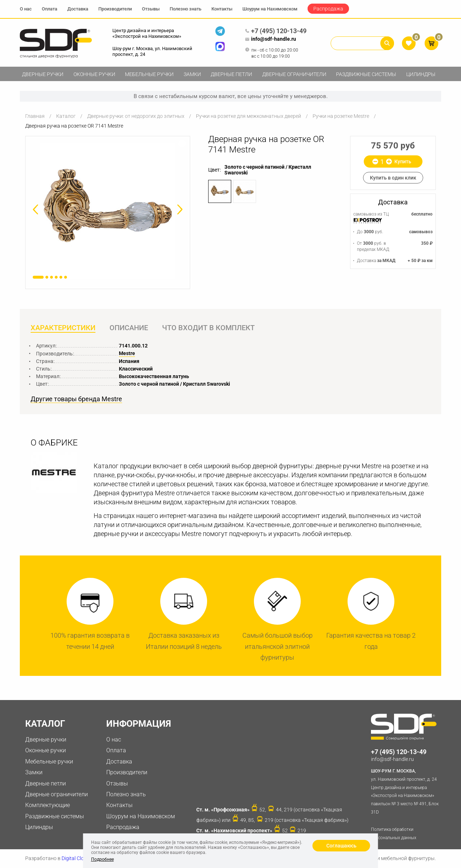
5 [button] (61, 277)
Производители (115, 9)
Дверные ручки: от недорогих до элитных (136, 116)
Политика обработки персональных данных (394, 834)
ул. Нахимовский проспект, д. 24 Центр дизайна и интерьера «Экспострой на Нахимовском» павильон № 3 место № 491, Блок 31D (406, 791)
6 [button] (66, 277)
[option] (108, 211)
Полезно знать (185, 9)
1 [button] (38, 277)
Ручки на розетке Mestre (341, 116)
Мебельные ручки (149, 74)
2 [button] (47, 277)
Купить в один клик (393, 178)
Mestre (127, 353)
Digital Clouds (77, 858)
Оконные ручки (94, 74)
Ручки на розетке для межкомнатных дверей (249, 116)
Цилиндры (421, 74)
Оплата (50, 9)
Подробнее (102, 859)
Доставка (78, 9)
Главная (35, 116)
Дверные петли (231, 74)
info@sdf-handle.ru (270, 39)
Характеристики (63, 328)
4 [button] (56, 277)
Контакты (222, 9)
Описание (129, 328)
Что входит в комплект (208, 328)
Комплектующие (48, 805)
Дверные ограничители (294, 74)
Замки (192, 74)
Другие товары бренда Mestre (76, 399)
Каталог (66, 116)
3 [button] (52, 277)
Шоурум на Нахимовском (270, 9)
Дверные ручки (43, 74)
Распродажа (328, 9)
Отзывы (151, 9)
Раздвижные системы (366, 74)
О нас (26, 9)
